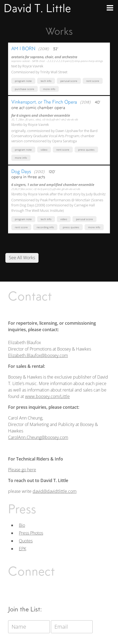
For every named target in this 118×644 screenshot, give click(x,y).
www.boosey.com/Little (47, 396)
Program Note (23, 81)
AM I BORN (23, 49)
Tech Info (46, 81)
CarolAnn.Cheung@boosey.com (38, 437)
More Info (49, 89)
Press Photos (31, 533)
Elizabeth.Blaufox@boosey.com (38, 355)
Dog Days (21, 171)
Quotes (26, 541)
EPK (22, 549)
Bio (22, 525)
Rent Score (93, 81)
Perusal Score (69, 81)
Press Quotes (86, 150)
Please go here (22, 470)
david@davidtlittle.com (55, 491)
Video (44, 150)
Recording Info (45, 227)
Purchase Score (25, 89)
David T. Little (37, 8)
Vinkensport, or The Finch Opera (44, 102)
